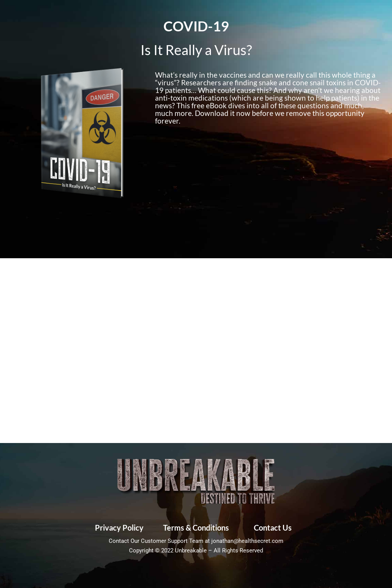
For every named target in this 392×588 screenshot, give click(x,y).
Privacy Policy (119, 528)
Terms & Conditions (196, 528)
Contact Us (273, 528)
